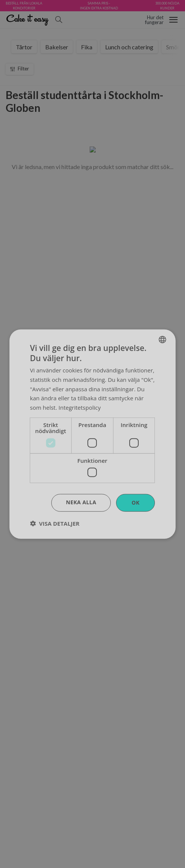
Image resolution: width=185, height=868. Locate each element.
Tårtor (24, 47)
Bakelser (57, 47)
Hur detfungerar (154, 20)
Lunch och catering (129, 47)
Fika (87, 47)
